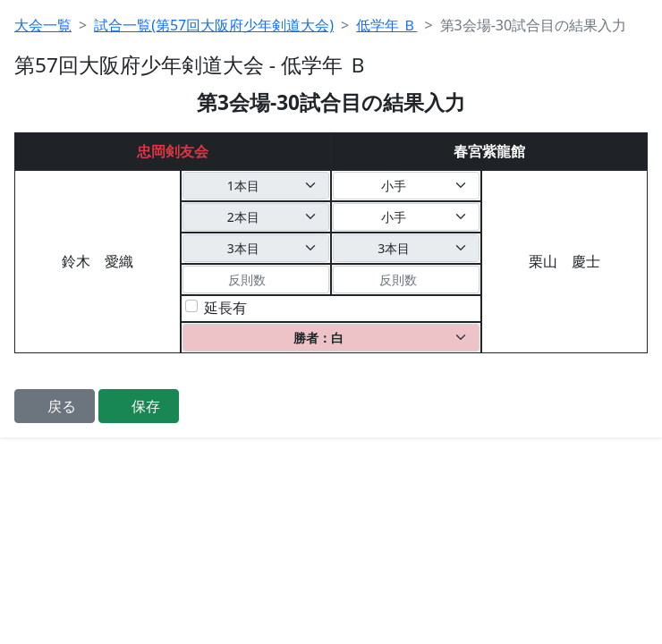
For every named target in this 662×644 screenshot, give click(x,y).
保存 (146, 406)
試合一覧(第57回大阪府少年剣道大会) (214, 25)
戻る (62, 406)
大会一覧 (43, 25)
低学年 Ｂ (386, 25)
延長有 (225, 308)
